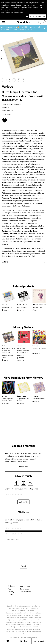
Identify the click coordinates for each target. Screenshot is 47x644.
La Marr (4, 396)
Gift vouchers (25, 592)
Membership (25, 586)
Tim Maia (5, 305)
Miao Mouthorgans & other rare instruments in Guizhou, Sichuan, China (8, 353)
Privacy (11, 592)
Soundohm (24, 22)
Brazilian (10, 110)
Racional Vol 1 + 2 (8, 307)
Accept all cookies (37, 16)
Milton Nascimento (39, 305)
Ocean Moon (21, 396)
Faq (9, 589)
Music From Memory (14, 105)
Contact (11, 594)
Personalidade (38, 307)
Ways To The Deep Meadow (23, 400)
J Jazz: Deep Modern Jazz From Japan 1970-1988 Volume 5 (23, 352)
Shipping (12, 586)
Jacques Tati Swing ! (39, 349)
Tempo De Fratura (23, 307)
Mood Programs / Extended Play (8, 400)
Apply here (23, 466)
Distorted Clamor (38, 399)
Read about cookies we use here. (13, 12)
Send (23, 566)
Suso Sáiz (36, 396)
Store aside (24, 589)
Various (7, 86)
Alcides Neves (22, 305)
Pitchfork (32, 256)
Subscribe (24, 502)
